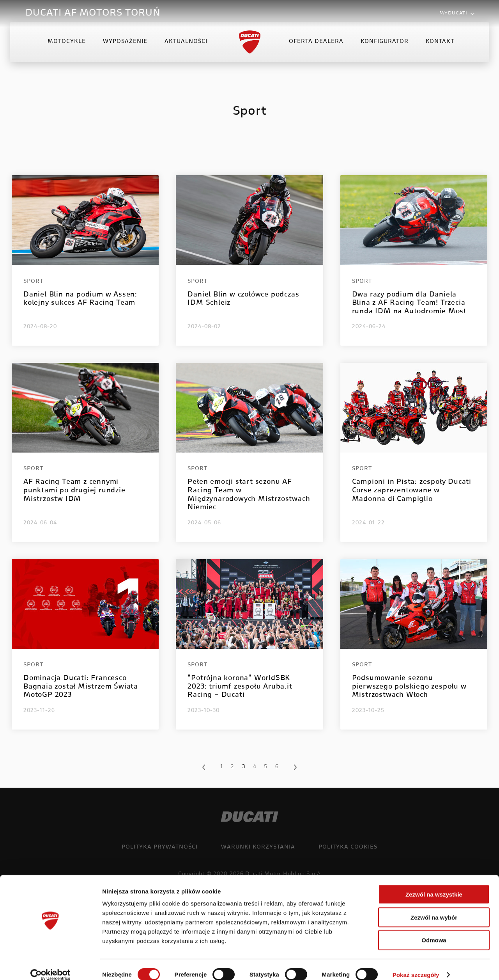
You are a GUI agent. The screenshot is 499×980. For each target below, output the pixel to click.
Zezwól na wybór (434, 907)
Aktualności (187, 48)
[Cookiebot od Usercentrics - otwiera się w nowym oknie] (50, 965)
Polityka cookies (348, 847)
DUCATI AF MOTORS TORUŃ (93, 13)
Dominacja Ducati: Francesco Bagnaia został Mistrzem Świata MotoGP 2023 (81, 687)
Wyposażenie (126, 48)
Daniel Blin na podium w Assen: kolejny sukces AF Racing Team (80, 299)
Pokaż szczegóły (416, 965)
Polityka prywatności (160, 847)
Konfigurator (384, 48)
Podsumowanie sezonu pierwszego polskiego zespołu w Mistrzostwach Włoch (409, 687)
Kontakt (439, 48)
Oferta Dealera (315, 48)
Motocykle (67, 48)
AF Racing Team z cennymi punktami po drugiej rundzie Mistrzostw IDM (74, 491)
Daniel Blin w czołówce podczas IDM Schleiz (243, 299)
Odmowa (434, 930)
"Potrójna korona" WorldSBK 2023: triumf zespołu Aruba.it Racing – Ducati (240, 687)
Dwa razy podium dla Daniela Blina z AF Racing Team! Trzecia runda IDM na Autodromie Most (409, 303)
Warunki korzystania (258, 847)
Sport (33, 282)
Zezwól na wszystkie (434, 884)
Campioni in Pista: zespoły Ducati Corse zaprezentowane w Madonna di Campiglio (412, 491)
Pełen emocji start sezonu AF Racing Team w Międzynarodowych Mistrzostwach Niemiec (249, 495)
